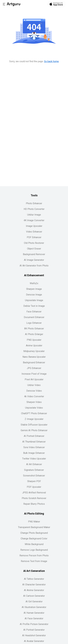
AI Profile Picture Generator (34, 624)
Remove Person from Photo (34, 556)
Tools (34, 195)
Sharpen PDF (34, 481)
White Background (34, 544)
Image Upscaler (34, 226)
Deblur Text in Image (34, 306)
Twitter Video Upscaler (34, 459)
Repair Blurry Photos (34, 504)
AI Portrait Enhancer (34, 436)
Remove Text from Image (34, 561)
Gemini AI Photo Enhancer (34, 430)
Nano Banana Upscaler (34, 357)
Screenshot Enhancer (34, 476)
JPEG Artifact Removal (34, 493)
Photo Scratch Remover (34, 498)
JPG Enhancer (34, 368)
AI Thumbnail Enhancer (34, 442)
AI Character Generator (34, 585)
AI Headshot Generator (34, 635)
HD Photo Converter (34, 209)
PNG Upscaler (34, 340)
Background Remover (34, 254)
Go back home (51, 61)
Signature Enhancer (34, 470)
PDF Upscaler (34, 487)
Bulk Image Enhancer (34, 453)
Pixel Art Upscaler (34, 379)
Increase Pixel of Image (34, 374)
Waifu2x (34, 283)
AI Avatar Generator (34, 641)
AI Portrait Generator (34, 630)
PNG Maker (34, 522)
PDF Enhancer (34, 237)
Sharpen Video (34, 402)
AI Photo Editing (34, 514)
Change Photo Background (34, 533)
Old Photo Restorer (34, 243)
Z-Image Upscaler (34, 419)
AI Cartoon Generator (34, 596)
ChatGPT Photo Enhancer (34, 413)
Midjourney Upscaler (34, 351)
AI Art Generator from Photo (34, 266)
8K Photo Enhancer (34, 329)
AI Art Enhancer (34, 464)
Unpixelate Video (34, 408)
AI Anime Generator (34, 590)
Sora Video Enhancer (34, 447)
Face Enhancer (34, 312)
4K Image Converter (34, 220)
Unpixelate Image (34, 300)
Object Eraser (34, 249)
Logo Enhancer (34, 323)
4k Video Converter (34, 396)
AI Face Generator (34, 618)
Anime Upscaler (34, 346)
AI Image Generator (34, 260)
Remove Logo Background (34, 550)
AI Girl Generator (34, 602)
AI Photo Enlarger (34, 334)
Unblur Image (34, 215)
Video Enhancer (34, 232)
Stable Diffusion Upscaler (34, 425)
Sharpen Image (34, 289)
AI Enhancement (34, 275)
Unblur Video (34, 385)
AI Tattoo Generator (34, 579)
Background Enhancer (34, 362)
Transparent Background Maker (34, 527)
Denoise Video (34, 391)
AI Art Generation (34, 571)
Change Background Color (34, 539)
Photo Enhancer (34, 203)
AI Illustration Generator (34, 607)
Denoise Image (34, 295)
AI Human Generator (34, 613)
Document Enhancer (34, 317)
